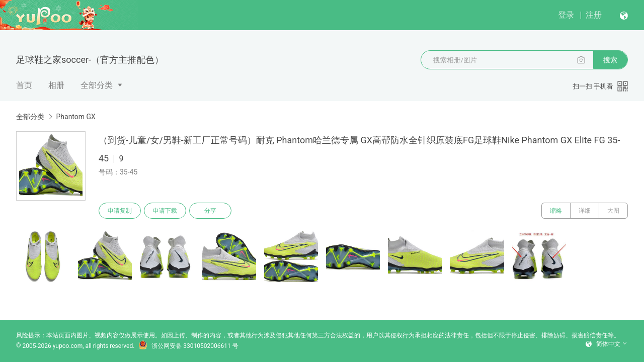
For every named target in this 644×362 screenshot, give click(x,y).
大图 (613, 211)
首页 (24, 85)
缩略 (556, 211)
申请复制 (120, 211)
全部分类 (97, 85)
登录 (566, 15)
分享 (210, 211)
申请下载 (165, 211)
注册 (594, 15)
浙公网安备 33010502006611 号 (188, 346)
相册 (56, 85)
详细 (585, 211)
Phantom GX (75, 117)
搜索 (610, 60)
